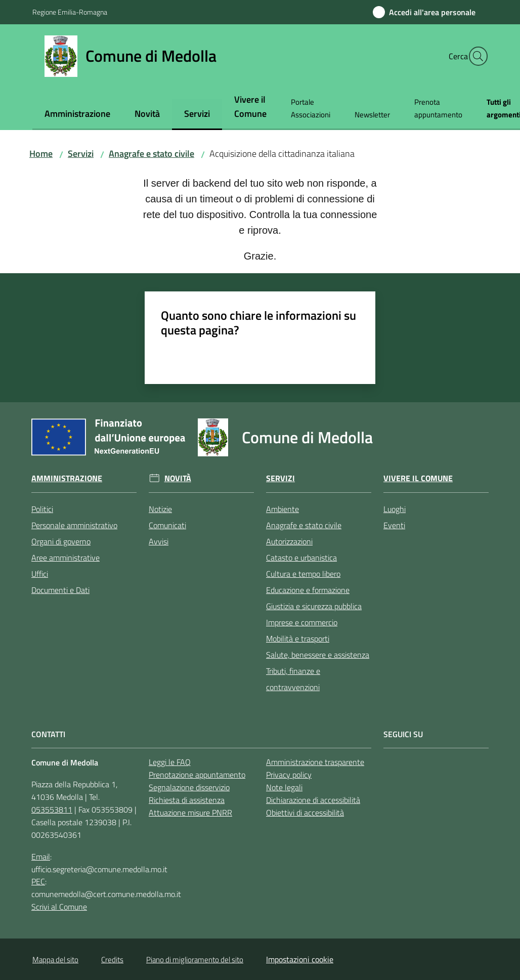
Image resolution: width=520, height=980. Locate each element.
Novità (178, 478)
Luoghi (395, 509)
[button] (475, 56)
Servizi (81, 154)
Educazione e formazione (308, 590)
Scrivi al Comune (59, 907)
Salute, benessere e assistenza (318, 655)
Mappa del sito (55, 960)
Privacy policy (289, 775)
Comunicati (167, 525)
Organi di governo (61, 541)
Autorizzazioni (289, 541)
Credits (112, 960)
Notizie (160, 509)
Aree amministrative (66, 558)
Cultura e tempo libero (303, 574)
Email (41, 857)
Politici (42, 509)
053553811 (52, 809)
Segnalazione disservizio (189, 787)
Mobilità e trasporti (298, 638)
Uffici (40, 574)
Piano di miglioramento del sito (195, 960)
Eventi (394, 525)
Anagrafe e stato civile (151, 154)
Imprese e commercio (302, 622)
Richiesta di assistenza (187, 800)
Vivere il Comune (418, 478)
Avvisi (159, 541)
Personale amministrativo (74, 525)
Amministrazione (67, 478)
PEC (38, 881)
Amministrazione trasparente (315, 762)
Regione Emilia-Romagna (70, 12)
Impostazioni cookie (300, 959)
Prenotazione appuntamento (197, 775)
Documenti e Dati (60, 590)
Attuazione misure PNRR (190, 813)
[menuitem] (77, 115)
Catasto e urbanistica (301, 558)
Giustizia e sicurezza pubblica (314, 606)
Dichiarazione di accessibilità (313, 800)
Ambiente (283, 509)
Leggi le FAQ (170, 762)
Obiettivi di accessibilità (305, 813)
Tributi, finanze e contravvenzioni (293, 679)
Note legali (284, 787)
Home (41, 154)
